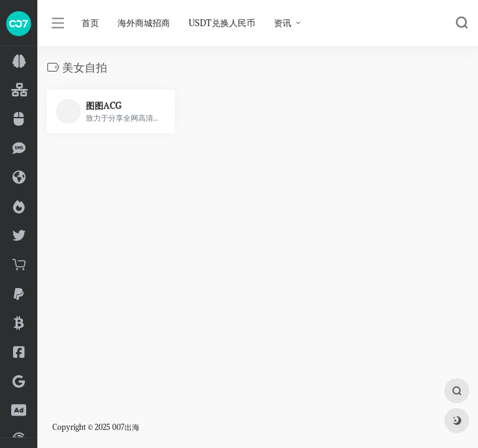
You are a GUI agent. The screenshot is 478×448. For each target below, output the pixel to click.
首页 (90, 23)
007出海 (126, 427)
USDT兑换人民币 (222, 23)
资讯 (283, 23)
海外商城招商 (144, 23)
